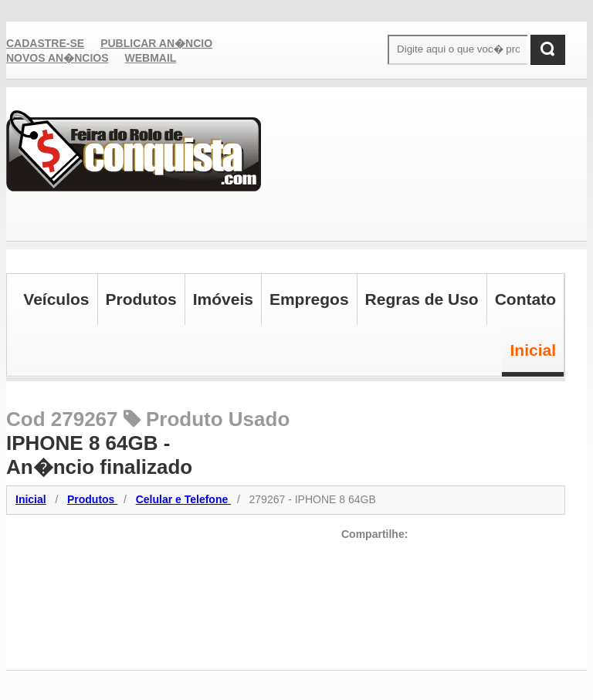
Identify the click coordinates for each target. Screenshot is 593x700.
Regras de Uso (422, 299)
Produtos (141, 299)
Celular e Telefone (183, 499)
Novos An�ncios (58, 58)
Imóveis (223, 299)
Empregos (309, 299)
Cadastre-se (45, 43)
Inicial (533, 350)
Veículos (56, 299)
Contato (525, 299)
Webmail (151, 58)
